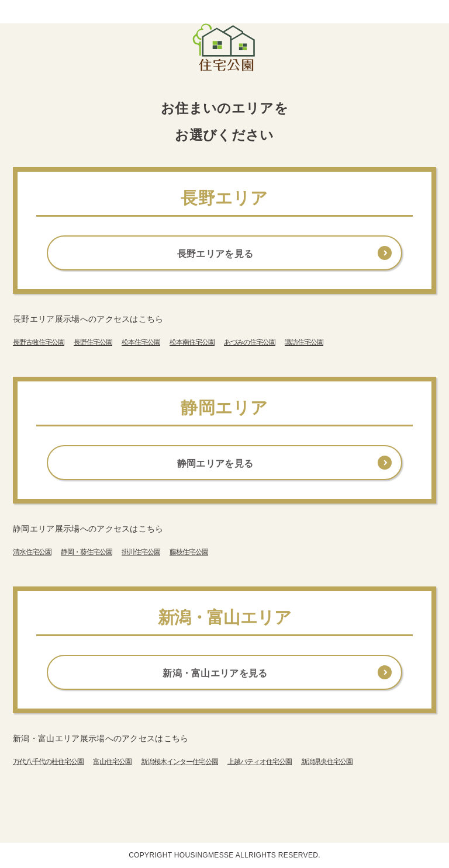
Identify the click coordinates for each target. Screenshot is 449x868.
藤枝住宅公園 (189, 552)
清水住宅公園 (32, 552)
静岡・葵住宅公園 (87, 552)
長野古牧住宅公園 (39, 342)
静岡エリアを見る (215, 463)
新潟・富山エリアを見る (215, 673)
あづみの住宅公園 (250, 342)
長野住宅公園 (93, 342)
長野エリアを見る (215, 254)
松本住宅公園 (141, 342)
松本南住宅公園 (192, 342)
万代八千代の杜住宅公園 (48, 762)
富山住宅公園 (112, 762)
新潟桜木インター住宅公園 (179, 762)
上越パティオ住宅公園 (260, 762)
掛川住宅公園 (141, 552)
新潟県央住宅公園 (327, 762)
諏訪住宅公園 (304, 342)
